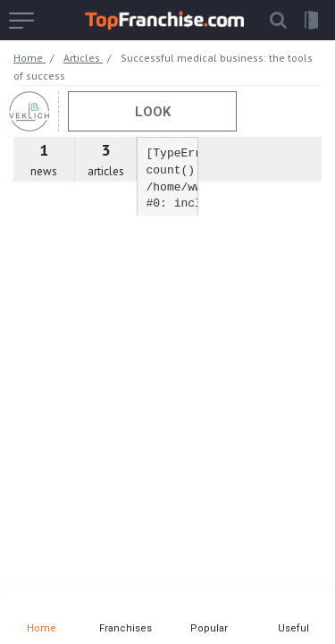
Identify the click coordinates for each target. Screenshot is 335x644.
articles (105, 159)
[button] (278, 20)
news (44, 159)
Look (153, 112)
